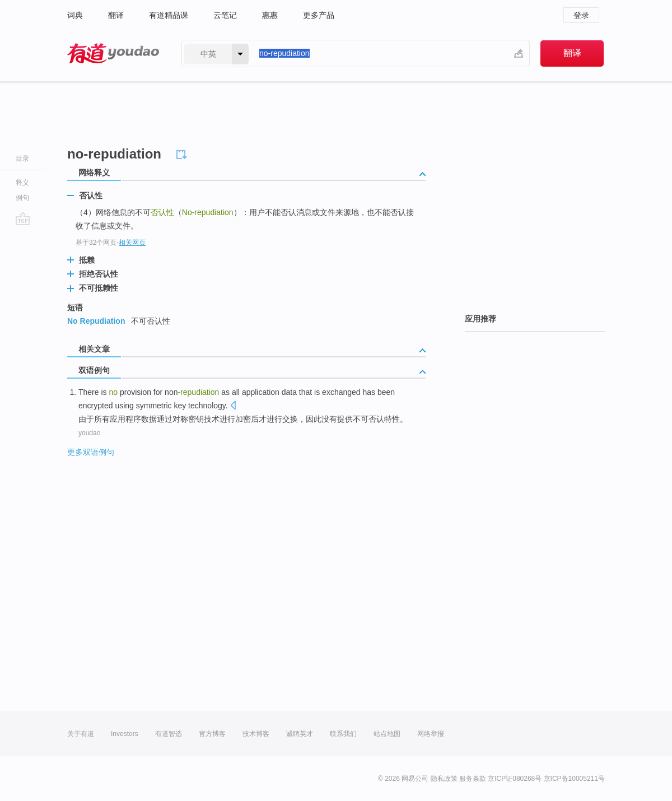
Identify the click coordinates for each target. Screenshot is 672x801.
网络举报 (431, 734)
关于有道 (81, 734)
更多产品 (319, 15)
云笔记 (225, 15)
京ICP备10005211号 (574, 779)
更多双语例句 (91, 452)
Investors (125, 734)
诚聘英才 (300, 734)
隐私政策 (444, 779)
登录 (581, 15)
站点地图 (387, 734)
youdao (89, 433)
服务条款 (473, 779)
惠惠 (270, 15)
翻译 (116, 15)
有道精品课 (169, 15)
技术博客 (256, 734)
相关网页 (132, 243)
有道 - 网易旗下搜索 (113, 53)
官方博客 (212, 734)
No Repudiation (96, 321)
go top (23, 218)
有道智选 (169, 734)
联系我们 (343, 734)
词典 (75, 15)
